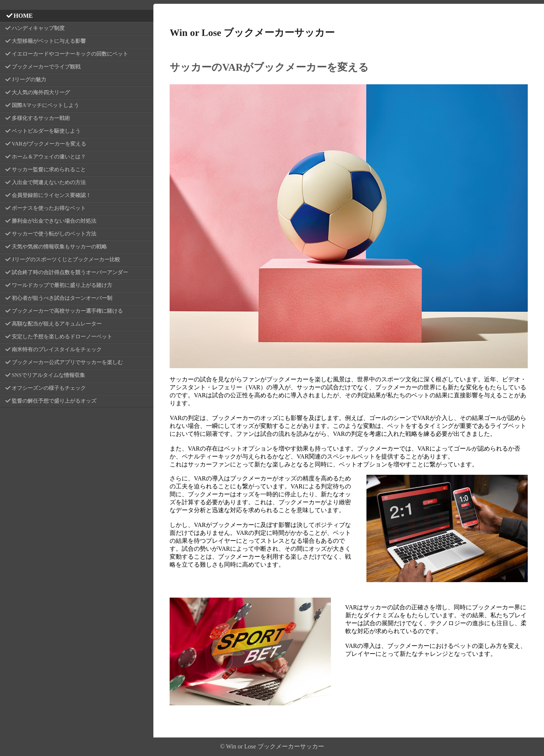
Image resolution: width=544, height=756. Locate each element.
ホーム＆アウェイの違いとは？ (49, 157)
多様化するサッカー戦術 (41, 118)
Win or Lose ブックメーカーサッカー (252, 33)
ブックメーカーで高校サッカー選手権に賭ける (67, 311)
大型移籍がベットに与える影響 (49, 41)
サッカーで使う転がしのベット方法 (54, 234)
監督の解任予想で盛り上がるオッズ (54, 401)
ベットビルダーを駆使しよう (46, 131)
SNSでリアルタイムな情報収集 (48, 375)
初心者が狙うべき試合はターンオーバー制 (62, 298)
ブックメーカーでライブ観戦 (46, 67)
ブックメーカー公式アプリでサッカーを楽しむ (67, 362)
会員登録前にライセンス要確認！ (51, 195)
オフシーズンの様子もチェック (49, 388)
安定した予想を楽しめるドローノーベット (62, 337)
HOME (23, 16)
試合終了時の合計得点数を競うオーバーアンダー (70, 272)
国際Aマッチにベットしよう (45, 105)
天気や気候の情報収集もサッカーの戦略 (59, 247)
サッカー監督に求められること (49, 170)
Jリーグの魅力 (29, 80)
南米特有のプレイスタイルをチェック (57, 349)
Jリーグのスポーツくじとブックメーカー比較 (66, 259)
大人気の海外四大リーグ (41, 92)
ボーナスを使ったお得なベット (49, 208)
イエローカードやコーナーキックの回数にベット (70, 54)
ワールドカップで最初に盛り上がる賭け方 (62, 285)
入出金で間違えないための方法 (49, 182)
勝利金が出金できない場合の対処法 (54, 221)
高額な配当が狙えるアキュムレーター (57, 324)
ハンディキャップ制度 (38, 28)
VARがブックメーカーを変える (49, 144)
